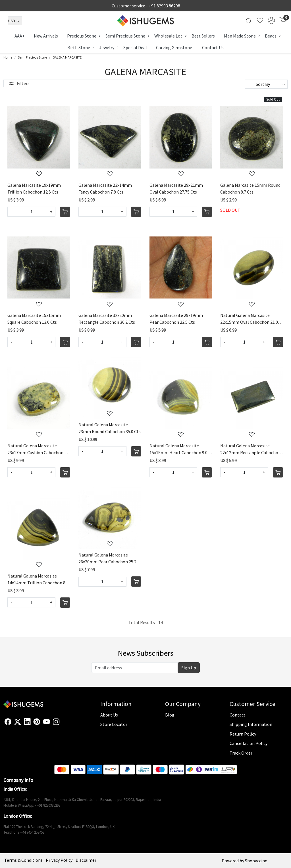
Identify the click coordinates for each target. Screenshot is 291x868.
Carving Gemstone (174, 47)
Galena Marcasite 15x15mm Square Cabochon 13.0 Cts (34, 319)
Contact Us (213, 47)
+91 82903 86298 (164, 6)
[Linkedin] (27, 722)
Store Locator (114, 724)
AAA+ (20, 36)
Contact (238, 715)
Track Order (241, 753)
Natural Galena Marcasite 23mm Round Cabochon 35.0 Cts (110, 428)
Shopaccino (256, 861)
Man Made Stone (242, 36)
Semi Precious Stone (127, 36)
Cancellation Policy (249, 743)
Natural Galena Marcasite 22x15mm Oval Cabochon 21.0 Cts (249, 319)
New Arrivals (46, 36)
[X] (17, 722)
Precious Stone (84, 36)
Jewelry (109, 47)
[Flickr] (63, 724)
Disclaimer (86, 860)
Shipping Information (251, 724)
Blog (170, 715)
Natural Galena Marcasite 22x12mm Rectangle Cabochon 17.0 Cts (251, 449)
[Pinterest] (37, 722)
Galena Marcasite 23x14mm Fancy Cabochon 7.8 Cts (105, 188)
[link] (249, 20)
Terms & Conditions (23, 860)
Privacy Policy (59, 860)
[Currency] (15, 21)
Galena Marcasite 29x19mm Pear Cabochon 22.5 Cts (176, 319)
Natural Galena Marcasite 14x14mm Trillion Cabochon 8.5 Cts (38, 580)
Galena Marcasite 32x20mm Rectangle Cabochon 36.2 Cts (107, 319)
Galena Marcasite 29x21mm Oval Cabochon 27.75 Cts (176, 188)
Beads (273, 36)
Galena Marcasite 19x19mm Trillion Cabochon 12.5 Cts (34, 188)
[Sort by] (266, 84)
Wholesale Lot (170, 36)
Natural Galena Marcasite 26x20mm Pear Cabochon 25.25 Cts (109, 558)
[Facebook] (8, 722)
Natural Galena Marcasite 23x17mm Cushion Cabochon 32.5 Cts (35, 449)
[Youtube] (46, 722)
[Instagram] (56, 722)
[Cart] (65, 212)
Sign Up (189, 668)
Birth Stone (81, 47)
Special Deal (135, 47)
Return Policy (243, 734)
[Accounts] (271, 20)
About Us (109, 715)
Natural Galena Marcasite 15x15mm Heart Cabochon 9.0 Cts (178, 449)
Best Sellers (203, 36)
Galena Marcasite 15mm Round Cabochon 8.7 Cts (250, 188)
